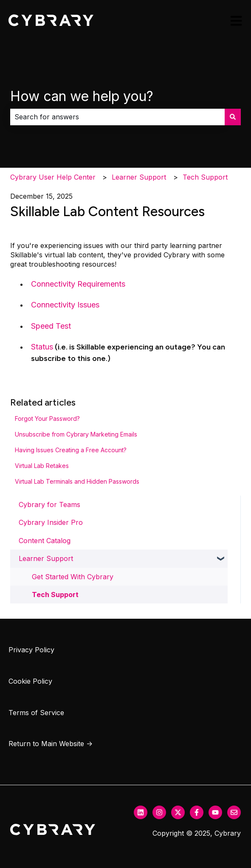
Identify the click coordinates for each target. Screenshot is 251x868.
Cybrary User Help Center (53, 177)
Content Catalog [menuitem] (45, 541)
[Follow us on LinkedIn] (141, 812)
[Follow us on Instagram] (159, 812)
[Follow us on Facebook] (197, 812)
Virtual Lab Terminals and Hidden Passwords (77, 481)
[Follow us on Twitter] (178, 812)
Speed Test (51, 326)
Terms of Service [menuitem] (36, 713)
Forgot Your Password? (47, 418)
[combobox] (117, 117)
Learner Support (139, 177)
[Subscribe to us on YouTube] (215, 812)
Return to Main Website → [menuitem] (51, 744)
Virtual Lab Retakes (42, 466)
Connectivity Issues (65, 305)
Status (42, 347)
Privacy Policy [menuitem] (31, 650)
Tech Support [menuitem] (55, 595)
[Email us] (234, 812)
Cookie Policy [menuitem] (30, 681)
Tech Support (205, 177)
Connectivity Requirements (78, 284)
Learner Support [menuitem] (46, 558)
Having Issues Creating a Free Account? (71, 450)
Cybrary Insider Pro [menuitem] (51, 522)
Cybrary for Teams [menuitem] (49, 504)
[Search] (233, 117)
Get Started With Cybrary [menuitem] (73, 577)
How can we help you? (82, 96)
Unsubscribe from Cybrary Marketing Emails (76, 434)
